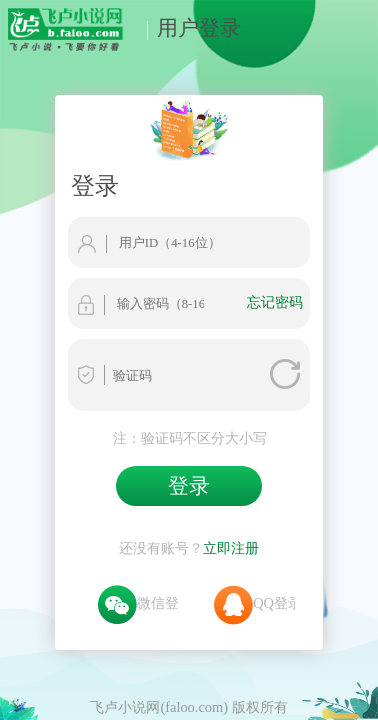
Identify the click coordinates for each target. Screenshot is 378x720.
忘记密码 (318, 227)
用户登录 (188, 27)
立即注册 (231, 448)
